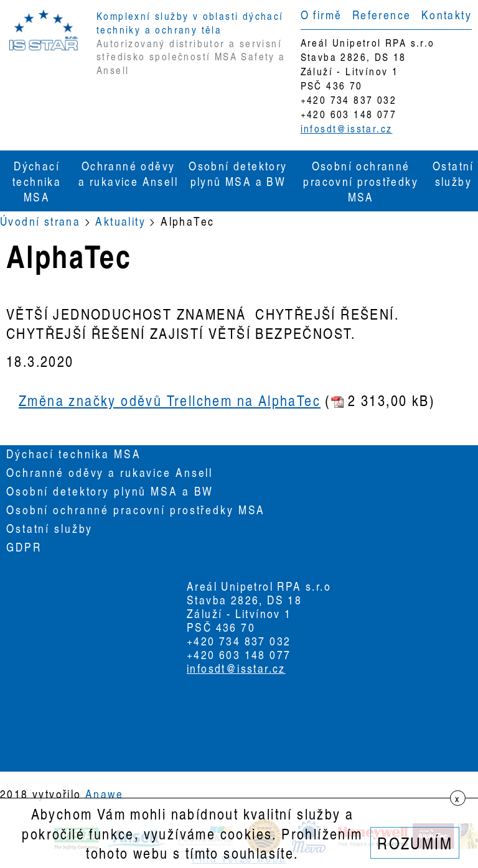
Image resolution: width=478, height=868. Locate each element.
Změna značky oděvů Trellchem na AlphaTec (170, 400)
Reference (382, 14)
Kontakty (447, 14)
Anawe (104, 793)
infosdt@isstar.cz (347, 128)
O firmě (321, 14)
